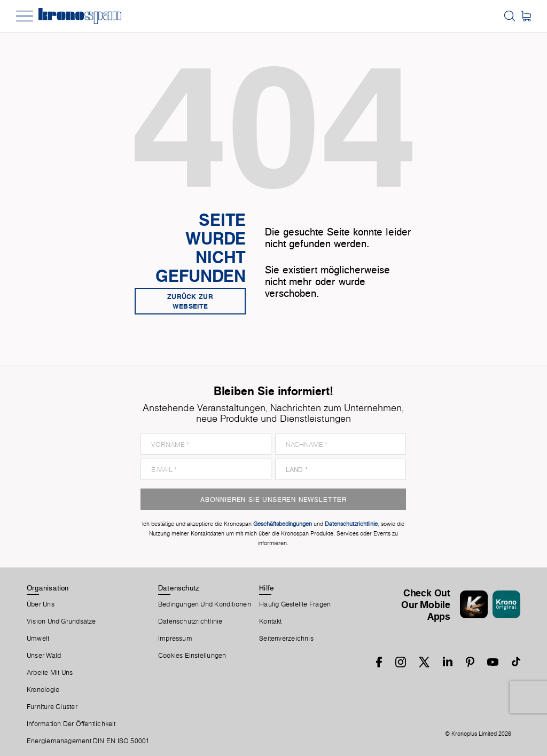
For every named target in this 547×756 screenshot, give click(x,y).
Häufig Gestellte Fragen (295, 604)
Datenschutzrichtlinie (190, 621)
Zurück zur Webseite (190, 301)
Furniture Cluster (52, 707)
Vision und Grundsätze (61, 621)
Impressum (175, 639)
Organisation (48, 588)
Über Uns (41, 604)
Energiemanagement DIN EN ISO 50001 (88, 741)
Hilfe (267, 588)
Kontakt (271, 621)
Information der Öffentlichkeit (71, 724)
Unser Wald (44, 656)
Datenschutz (178, 588)
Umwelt (38, 639)
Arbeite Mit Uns (50, 673)
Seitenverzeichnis (286, 639)
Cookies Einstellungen (192, 656)
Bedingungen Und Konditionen (205, 604)
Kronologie (43, 690)
